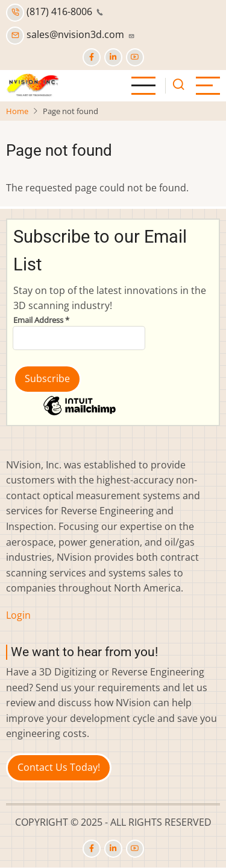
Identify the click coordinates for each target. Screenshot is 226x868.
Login (18, 615)
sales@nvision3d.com (71, 34)
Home (17, 111)
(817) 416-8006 (55, 11)
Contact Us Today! (59, 767)
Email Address (41, 320)
